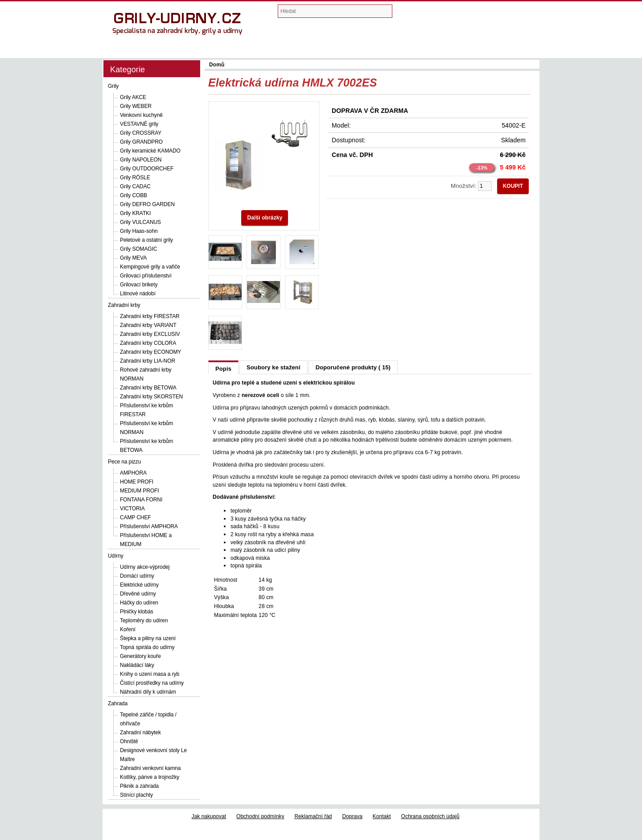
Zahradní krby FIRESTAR (150, 316)
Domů (454, 48)
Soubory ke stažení (274, 367)
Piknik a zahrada (139, 786)
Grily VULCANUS (140, 222)
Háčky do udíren (139, 603)
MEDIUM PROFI (139, 491)
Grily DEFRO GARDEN (147, 204)
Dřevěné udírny (138, 594)
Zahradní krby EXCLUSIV (150, 334)
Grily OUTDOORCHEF (147, 169)
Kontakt (382, 816)
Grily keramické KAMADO (150, 151)
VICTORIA (132, 509)
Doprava (352, 816)
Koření (128, 629)
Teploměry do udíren (144, 621)
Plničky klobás (137, 612)
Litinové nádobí (138, 294)
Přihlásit (527, 48)
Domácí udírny (137, 576)
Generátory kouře (140, 656)
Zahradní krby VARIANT (148, 325)
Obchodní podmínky (260, 816)
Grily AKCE (133, 97)
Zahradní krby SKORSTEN (151, 397)
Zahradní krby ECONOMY (150, 352)
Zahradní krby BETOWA (148, 388)
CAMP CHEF (136, 517)
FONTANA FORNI (141, 500)
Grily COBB (134, 195)
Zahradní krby (124, 305)
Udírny (116, 556)
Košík (469, 48)
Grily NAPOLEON (141, 160)
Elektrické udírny (139, 585)
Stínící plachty (136, 795)
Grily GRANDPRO (141, 142)
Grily (113, 86)
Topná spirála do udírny (147, 647)
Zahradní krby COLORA (148, 343)
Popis (223, 369)
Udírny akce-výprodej (145, 567)
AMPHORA (133, 473)
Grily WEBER (136, 106)
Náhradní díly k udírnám (148, 692)
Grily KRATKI (135, 213)
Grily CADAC (135, 186)
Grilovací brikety (139, 285)
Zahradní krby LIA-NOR (148, 361)
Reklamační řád (313, 816)
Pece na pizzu (124, 462)
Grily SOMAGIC (138, 249)
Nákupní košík (442, 13)
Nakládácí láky (137, 665)
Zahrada (118, 703)
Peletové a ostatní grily (146, 240)
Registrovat (496, 48)
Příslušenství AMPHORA (149, 526)
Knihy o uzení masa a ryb (150, 674)
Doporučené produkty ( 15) (353, 367)
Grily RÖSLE (135, 178)
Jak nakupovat (209, 816)
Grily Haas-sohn (139, 231)
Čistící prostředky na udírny (152, 683)
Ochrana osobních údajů (430, 816)
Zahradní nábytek (140, 732)
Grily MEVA (133, 258)
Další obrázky (265, 218)
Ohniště (129, 741)
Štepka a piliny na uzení (148, 638)
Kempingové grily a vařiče (150, 267)
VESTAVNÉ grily (139, 124)
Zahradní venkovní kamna (150, 768)
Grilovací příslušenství (146, 276)
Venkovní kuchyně (141, 115)
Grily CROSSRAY (141, 133)
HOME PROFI (137, 482)
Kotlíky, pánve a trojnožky (150, 777)
